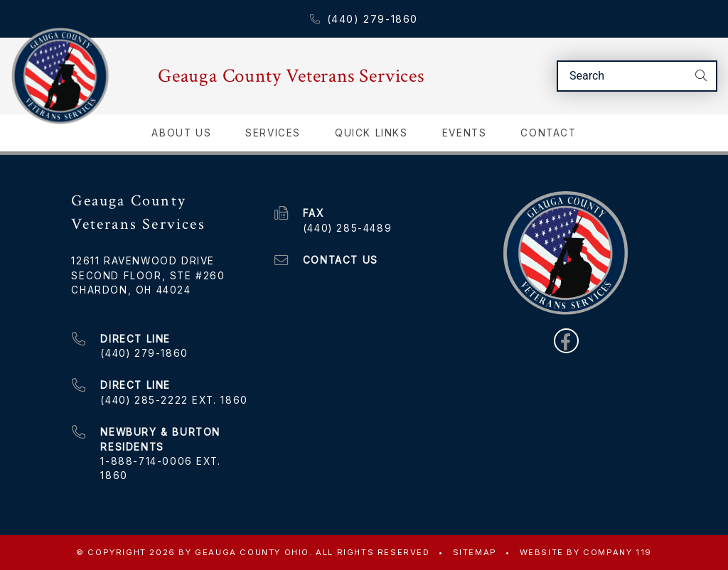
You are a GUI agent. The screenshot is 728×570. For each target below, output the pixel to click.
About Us (181, 133)
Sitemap (475, 552)
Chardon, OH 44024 (131, 290)
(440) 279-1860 (364, 19)
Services (273, 133)
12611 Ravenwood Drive (143, 261)
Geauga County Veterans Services (291, 76)
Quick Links (371, 133)
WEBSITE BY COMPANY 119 (586, 552)
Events (465, 133)
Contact (548, 133)
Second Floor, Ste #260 (148, 276)
